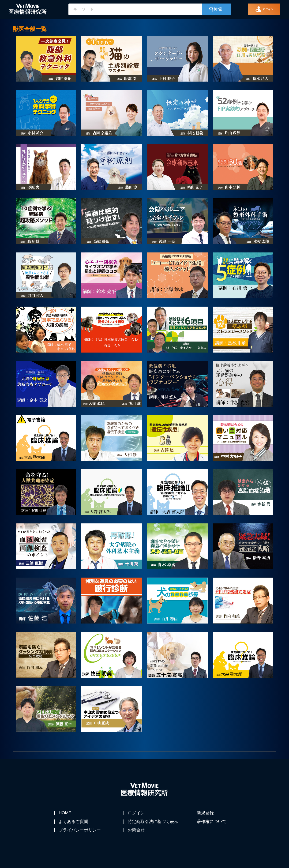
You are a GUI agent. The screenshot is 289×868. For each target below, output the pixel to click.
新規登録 (206, 813)
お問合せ (137, 835)
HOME (65, 813)
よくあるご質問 (74, 824)
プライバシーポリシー (80, 835)
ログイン (137, 813)
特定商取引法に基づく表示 (154, 824)
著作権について (212, 824)
